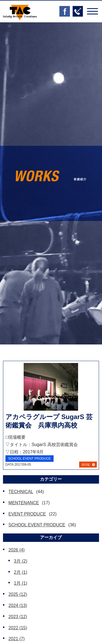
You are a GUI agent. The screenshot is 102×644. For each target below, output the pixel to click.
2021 (17, 639)
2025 (18, 594)
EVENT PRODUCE (27, 514)
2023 (18, 617)
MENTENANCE (24, 503)
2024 (18, 605)
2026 (17, 550)
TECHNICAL (21, 492)
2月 (21, 572)
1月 (21, 583)
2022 (18, 628)
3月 (21, 561)
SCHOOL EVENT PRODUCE (37, 525)
